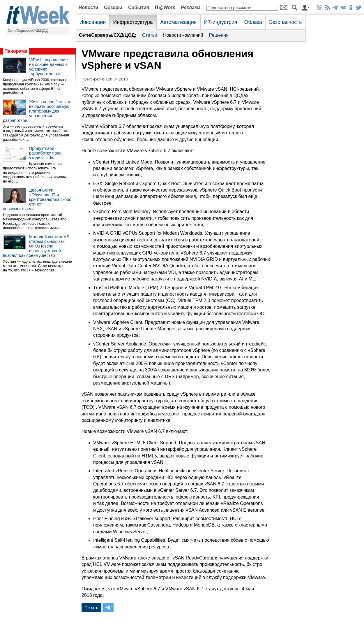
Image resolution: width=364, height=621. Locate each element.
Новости (88, 7)
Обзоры (113, 7)
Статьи (150, 35)
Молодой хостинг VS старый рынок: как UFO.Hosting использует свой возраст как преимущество (36, 246)
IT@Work (165, 7)
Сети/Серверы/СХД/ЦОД (28, 31)
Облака (253, 22)
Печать (91, 608)
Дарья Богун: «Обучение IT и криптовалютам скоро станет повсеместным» (37, 199)
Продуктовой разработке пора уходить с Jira (45, 153)
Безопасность (285, 22)
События (139, 7)
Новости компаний (183, 35)
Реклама (191, 7)
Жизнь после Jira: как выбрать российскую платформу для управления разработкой (37, 111)
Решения (219, 35)
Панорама (16, 51)
